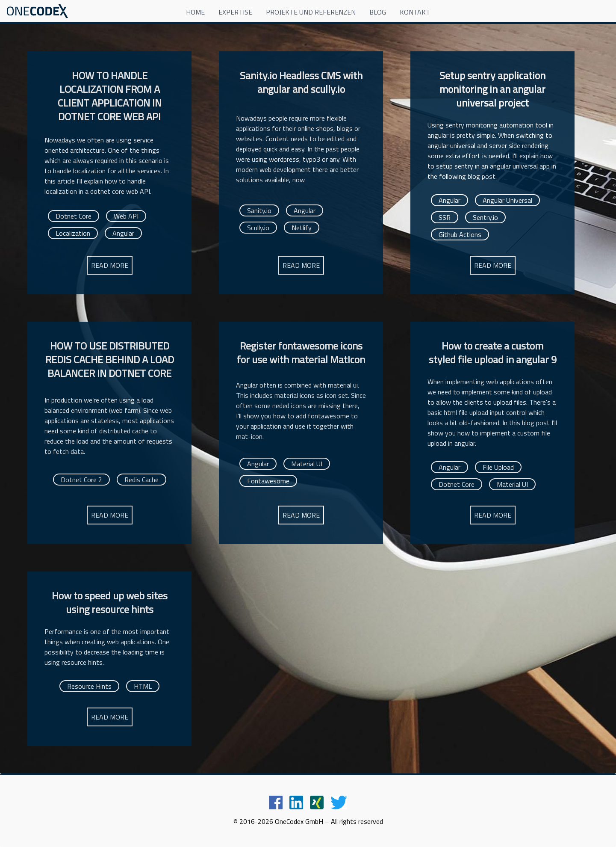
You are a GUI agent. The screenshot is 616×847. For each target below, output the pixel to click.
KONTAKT (415, 12)
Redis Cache (141, 480)
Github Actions (460, 234)
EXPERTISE (235, 12)
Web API (126, 216)
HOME (195, 12)
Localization (73, 233)
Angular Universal (507, 200)
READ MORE (110, 265)
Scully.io (258, 228)
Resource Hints (89, 686)
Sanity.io (259, 210)
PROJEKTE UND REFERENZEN (311, 12)
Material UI (307, 464)
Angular (123, 233)
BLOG (378, 12)
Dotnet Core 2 (81, 480)
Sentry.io (485, 217)
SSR (445, 217)
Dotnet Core (74, 216)
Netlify (302, 228)
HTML (143, 686)
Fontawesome (268, 481)
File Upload (498, 467)
